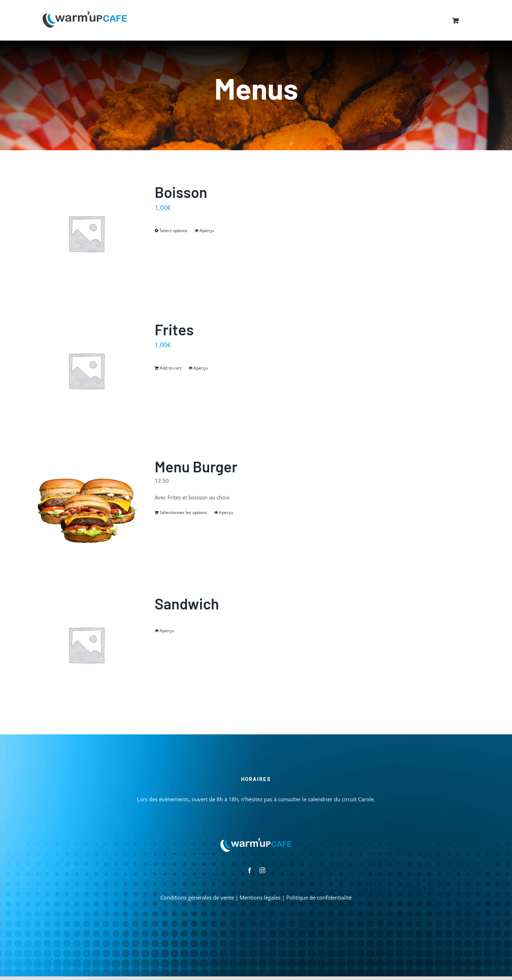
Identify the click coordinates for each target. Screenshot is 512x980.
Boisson (181, 192)
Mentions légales (260, 897)
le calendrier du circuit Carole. (339, 799)
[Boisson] (86, 233)
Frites (174, 329)
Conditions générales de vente (197, 897)
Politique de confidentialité (319, 897)
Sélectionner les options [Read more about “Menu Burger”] (183, 512)
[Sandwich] (86, 644)
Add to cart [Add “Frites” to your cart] (170, 368)
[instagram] (262, 870)
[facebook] (250, 870)
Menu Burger (196, 466)
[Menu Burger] (86, 507)
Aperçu (207, 230)
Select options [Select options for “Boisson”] (174, 230)
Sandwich (187, 603)
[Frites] (86, 370)
